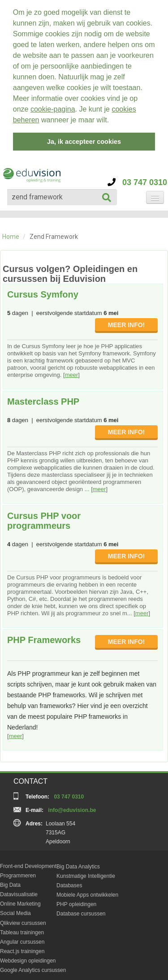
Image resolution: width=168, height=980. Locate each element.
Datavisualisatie (19, 891)
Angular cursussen (22, 939)
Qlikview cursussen (23, 920)
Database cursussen (81, 911)
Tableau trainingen (22, 929)
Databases (69, 882)
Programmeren (18, 872)
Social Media (15, 910)
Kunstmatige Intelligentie (86, 873)
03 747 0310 (137, 179)
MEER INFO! (126, 322)
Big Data (10, 882)
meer (72, 372)
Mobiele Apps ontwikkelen (87, 892)
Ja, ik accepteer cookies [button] (84, 142)
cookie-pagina (53, 109)
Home (11, 233)
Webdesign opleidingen (28, 958)
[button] (112, 121)
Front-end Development (28, 863)
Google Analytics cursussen (33, 967)
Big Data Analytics (78, 863)
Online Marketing (20, 901)
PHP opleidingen (76, 901)
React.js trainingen (22, 948)
